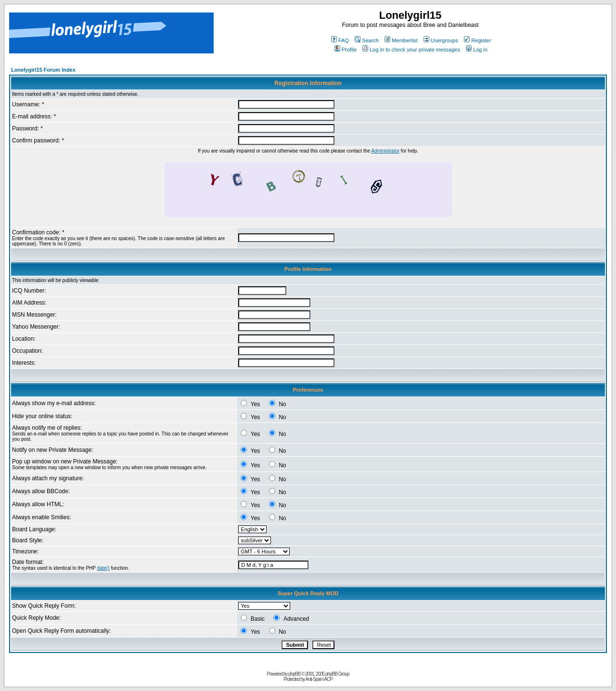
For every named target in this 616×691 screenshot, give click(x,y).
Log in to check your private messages (411, 50)
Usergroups (441, 40)
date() (103, 568)
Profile (346, 50)
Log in (477, 50)
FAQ (340, 40)
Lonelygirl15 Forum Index (43, 70)
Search (367, 40)
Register (477, 40)
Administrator (385, 151)
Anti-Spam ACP (319, 679)
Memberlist (401, 40)
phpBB (294, 674)
